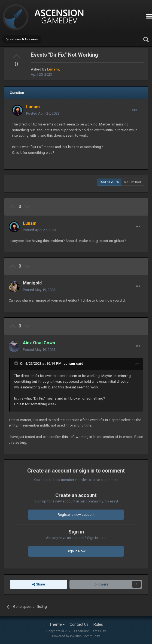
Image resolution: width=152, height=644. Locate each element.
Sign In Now (76, 551)
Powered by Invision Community (76, 636)
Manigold (32, 283)
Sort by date (133, 182)
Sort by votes (109, 182)
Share (39, 584)
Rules (98, 624)
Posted (43, 113)
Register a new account (76, 515)
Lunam (69, 364)
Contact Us (79, 624)
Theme (57, 624)
